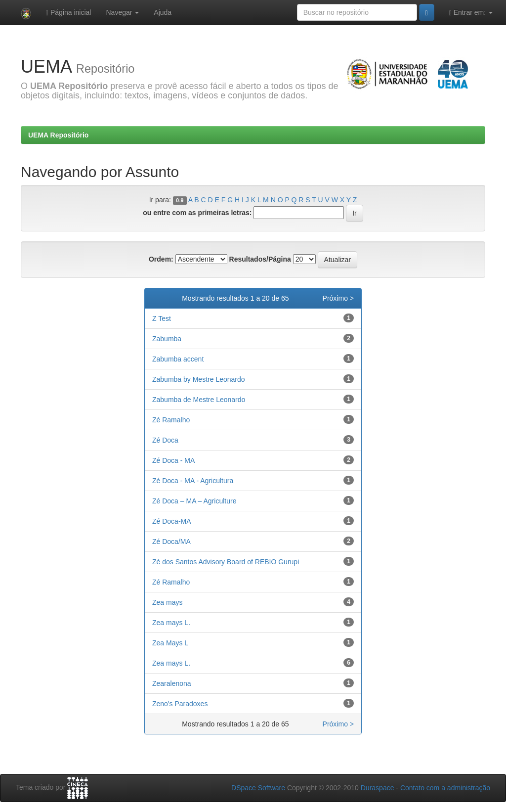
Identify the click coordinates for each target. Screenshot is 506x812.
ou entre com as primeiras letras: (197, 213)
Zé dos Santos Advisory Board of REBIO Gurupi (226, 562)
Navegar (122, 12)
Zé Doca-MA (172, 521)
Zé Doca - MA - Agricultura (193, 481)
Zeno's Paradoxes (180, 704)
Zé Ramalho (171, 420)
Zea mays (167, 602)
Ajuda (163, 12)
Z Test (162, 318)
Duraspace (378, 788)
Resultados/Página (260, 259)
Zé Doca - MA (173, 460)
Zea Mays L (170, 643)
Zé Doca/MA (171, 541)
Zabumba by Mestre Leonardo (199, 379)
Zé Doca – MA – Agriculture (194, 501)
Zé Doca (165, 440)
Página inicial (69, 13)
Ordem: (161, 259)
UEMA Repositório (58, 135)
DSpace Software (258, 788)
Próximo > (338, 298)
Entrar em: (471, 13)
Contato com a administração (445, 788)
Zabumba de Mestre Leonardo (199, 400)
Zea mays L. (171, 623)
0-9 (180, 200)
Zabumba (167, 339)
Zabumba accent (178, 359)
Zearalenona (172, 683)
